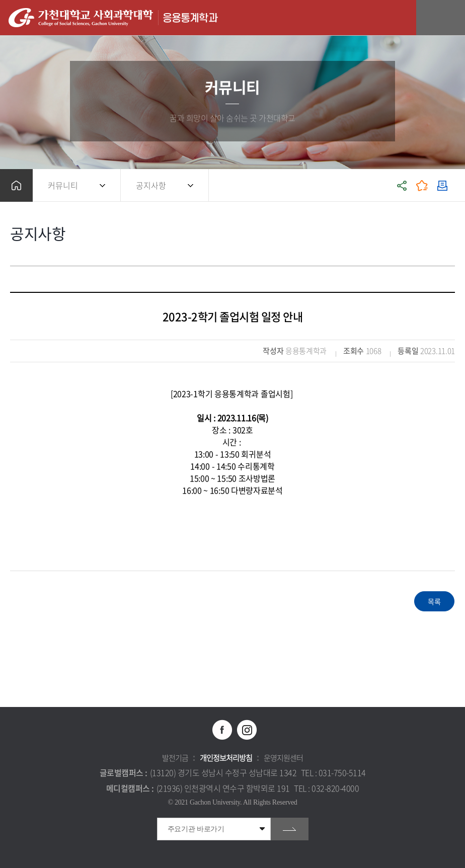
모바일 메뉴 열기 (452, 18)
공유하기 (402, 185)
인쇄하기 (442, 185)
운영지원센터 (283, 758)
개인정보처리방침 (226, 758)
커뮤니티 (63, 185)
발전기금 (175, 758)
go (290, 829)
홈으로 (16, 185)
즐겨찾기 (422, 185)
